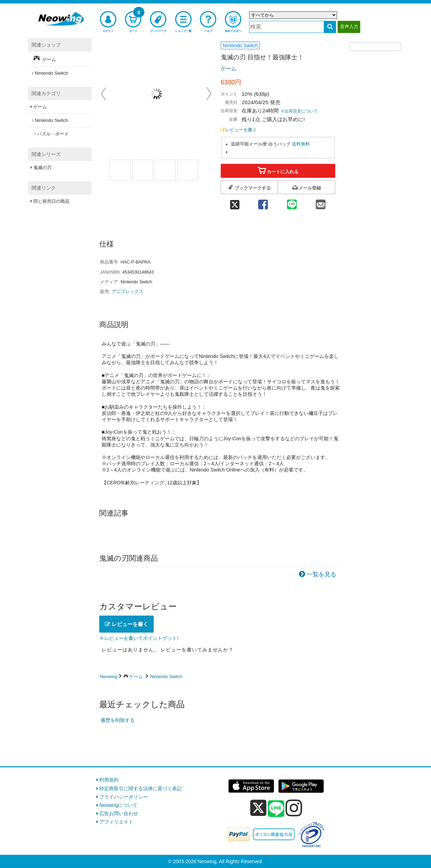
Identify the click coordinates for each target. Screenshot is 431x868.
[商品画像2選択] (165, 170)
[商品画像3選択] (188, 170)
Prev (104, 94)
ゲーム (229, 69)
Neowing (109, 677)
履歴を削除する (118, 720)
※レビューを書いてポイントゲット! (139, 638)
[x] (258, 808)
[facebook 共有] (263, 203)
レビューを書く (239, 130)
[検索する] (330, 27)
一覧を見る (322, 574)
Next (209, 94)
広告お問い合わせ (119, 813)
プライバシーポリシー (124, 797)
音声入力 (349, 27)
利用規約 (109, 780)
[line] (276, 809)
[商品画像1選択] (120, 170)
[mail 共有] (321, 203)
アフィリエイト (116, 822)
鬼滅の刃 (42, 168)
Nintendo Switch (166, 677)
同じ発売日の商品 (51, 201)
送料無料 (301, 144)
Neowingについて (118, 805)
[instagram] (294, 808)
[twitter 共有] (235, 203)
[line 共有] (292, 203)
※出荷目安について (299, 111)
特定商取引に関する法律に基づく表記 (141, 788)
